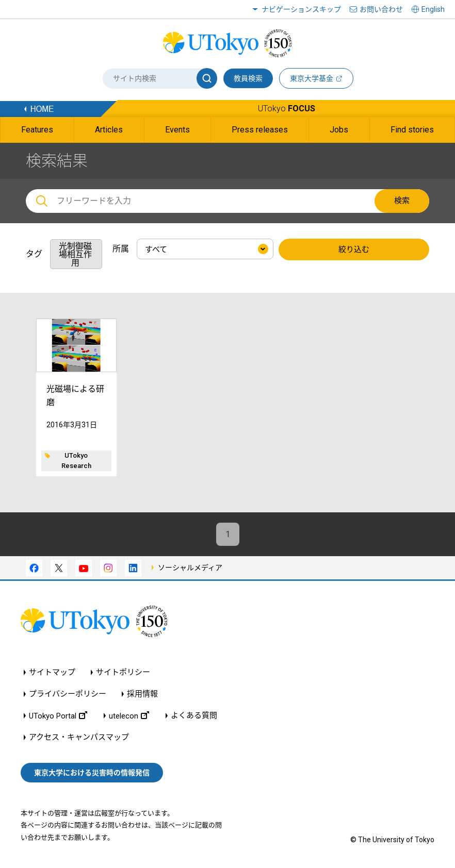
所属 (121, 249)
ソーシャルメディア (190, 567)
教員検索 (248, 78)
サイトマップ (52, 672)
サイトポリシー (123, 672)
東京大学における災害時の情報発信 (92, 773)
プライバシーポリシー (68, 694)
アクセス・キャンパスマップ (79, 737)
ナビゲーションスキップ (301, 9)
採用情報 (142, 694)
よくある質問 (194, 716)
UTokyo (287, 109)
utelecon (129, 716)
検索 (402, 201)
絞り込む (354, 249)
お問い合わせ (381, 9)
